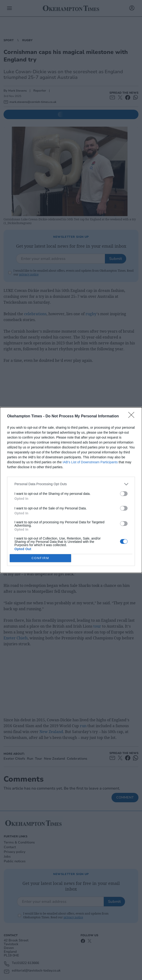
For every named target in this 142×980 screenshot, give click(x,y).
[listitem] (71, 484)
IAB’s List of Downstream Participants (90, 462)
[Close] (133, 416)
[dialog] (71, 490)
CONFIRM (40, 558)
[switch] (124, 494)
